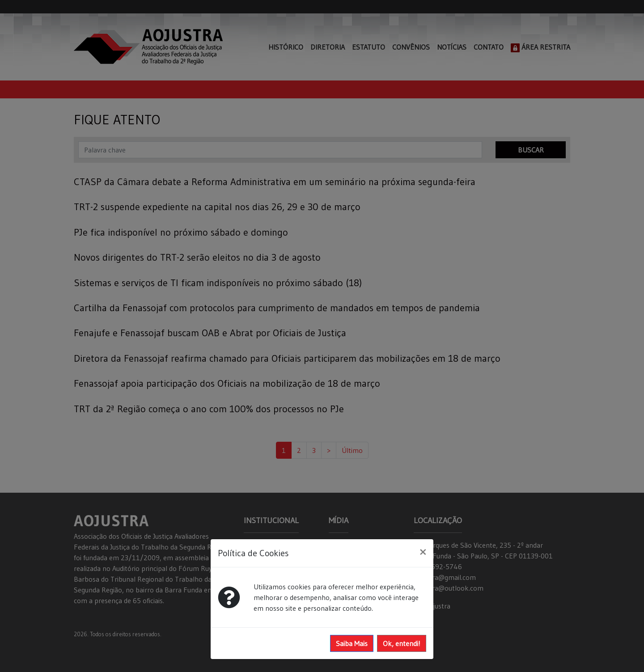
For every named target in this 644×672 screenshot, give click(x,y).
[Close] (423, 552)
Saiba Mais (352, 643)
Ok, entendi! (402, 643)
